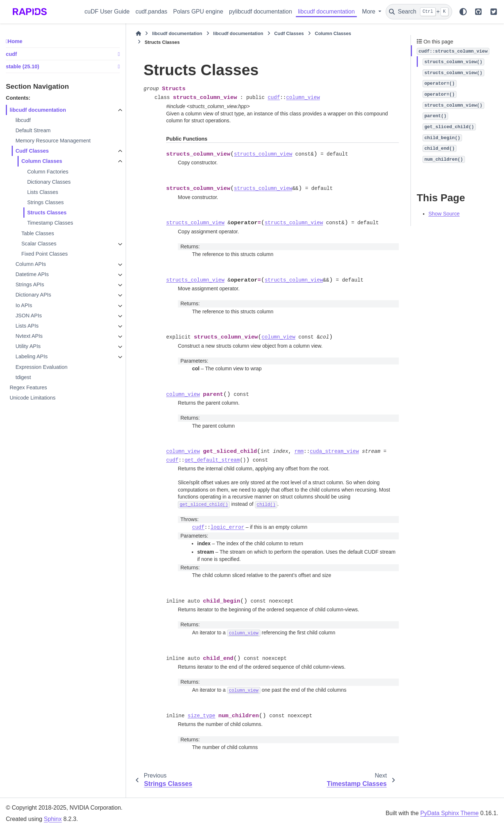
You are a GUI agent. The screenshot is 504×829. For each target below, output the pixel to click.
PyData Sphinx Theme (450, 813)
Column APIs (30, 264)
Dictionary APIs (33, 295)
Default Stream (33, 130)
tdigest (23, 377)
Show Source (444, 214)
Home (15, 41)
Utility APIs (28, 346)
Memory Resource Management (53, 141)
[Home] (138, 34)
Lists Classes (43, 192)
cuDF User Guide (107, 12)
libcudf (23, 120)
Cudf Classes (32, 151)
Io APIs (24, 305)
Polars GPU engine (198, 12)
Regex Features (28, 387)
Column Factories (48, 172)
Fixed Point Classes (44, 254)
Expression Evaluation (41, 367)
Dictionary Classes (49, 182)
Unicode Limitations (33, 398)
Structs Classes (47, 213)
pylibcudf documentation (261, 12)
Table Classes (38, 233)
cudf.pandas (151, 12)
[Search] (419, 12)
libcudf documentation (327, 12)
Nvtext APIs (29, 336)
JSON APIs (28, 316)
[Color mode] (463, 12)
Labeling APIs (31, 356)
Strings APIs (30, 284)
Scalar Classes (39, 244)
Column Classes (42, 161)
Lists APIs (27, 326)
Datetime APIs (32, 274)
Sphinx (53, 819)
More (369, 12)
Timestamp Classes (50, 223)
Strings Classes (45, 202)
